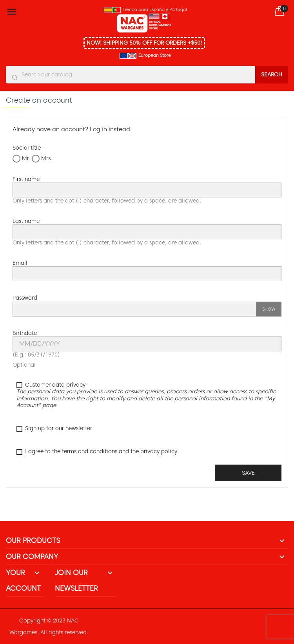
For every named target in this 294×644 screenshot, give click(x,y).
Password (25, 298)
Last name (26, 221)
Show (269, 309)
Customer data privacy (146, 395)
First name (26, 179)
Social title (27, 148)
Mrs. (42, 159)
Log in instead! (111, 129)
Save (248, 473)
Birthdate (25, 333)
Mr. (21, 159)
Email (20, 263)
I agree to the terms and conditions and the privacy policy (97, 451)
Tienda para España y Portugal (155, 9)
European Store (155, 55)
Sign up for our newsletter (54, 428)
